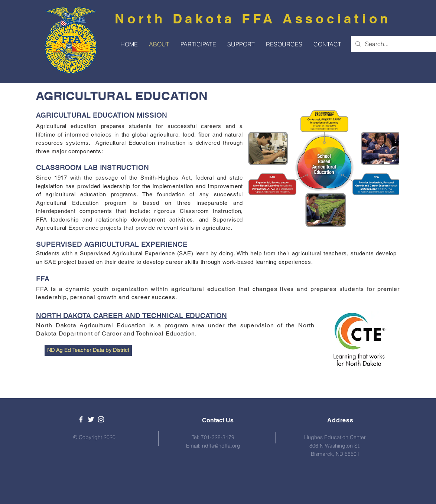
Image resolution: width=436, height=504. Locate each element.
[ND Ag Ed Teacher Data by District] (88, 350)
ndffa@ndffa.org (221, 446)
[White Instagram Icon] (101, 419)
